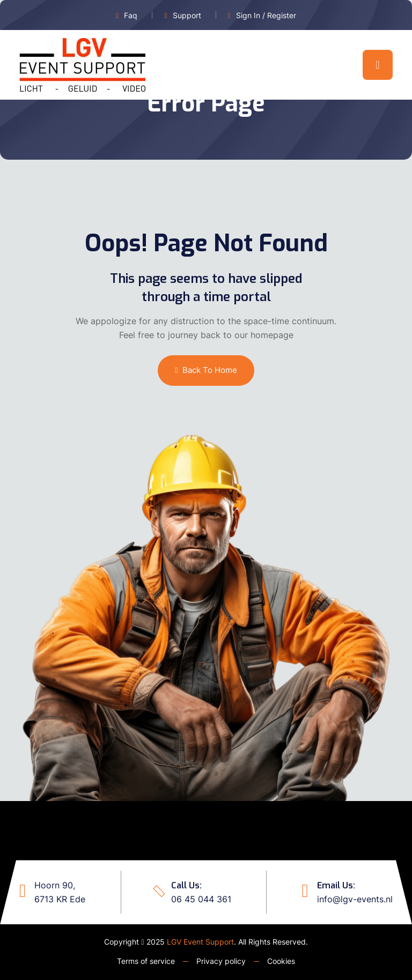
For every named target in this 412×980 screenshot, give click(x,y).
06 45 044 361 (201, 899)
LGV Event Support (200, 942)
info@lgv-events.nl (355, 899)
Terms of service (146, 961)
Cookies (281, 961)
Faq (131, 15)
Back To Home (206, 370)
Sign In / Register (266, 15)
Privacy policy (221, 961)
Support (187, 15)
